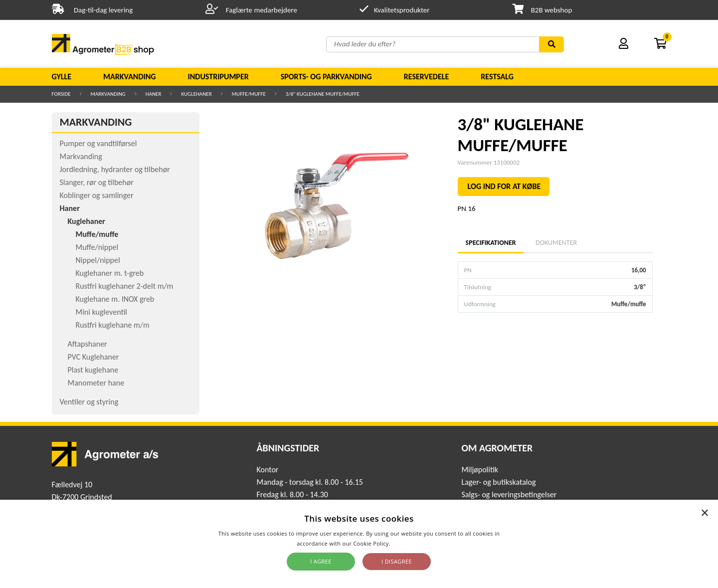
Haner (154, 94)
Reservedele (427, 77)
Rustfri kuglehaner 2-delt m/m (125, 286)
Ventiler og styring (89, 402)
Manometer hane (96, 383)
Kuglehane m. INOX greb (115, 299)
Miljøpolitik (480, 470)
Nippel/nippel (98, 260)
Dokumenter (556, 243)
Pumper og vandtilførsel (98, 143)
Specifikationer (491, 243)
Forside (61, 94)
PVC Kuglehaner (93, 357)
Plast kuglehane (93, 370)
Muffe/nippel (97, 247)
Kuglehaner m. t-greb (110, 273)
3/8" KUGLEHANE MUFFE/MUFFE (323, 94)
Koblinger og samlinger (97, 195)
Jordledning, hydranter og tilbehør (115, 169)
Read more (407, 543)
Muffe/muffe (249, 94)
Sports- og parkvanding (326, 77)
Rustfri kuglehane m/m (113, 325)
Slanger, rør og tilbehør (97, 182)
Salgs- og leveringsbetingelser (509, 494)
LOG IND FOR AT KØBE (504, 186)
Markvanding (129, 77)
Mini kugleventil (101, 312)
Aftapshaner (88, 344)
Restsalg (497, 77)
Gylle (62, 77)
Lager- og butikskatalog (498, 482)
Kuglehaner (196, 94)
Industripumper (218, 77)
